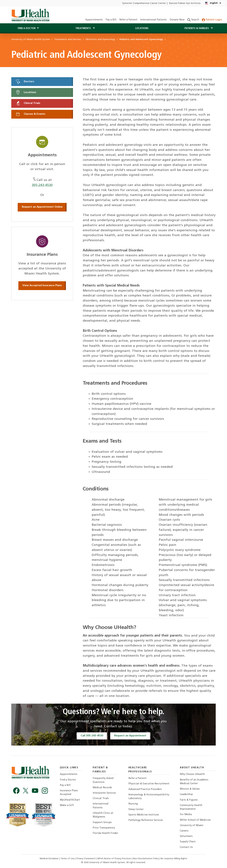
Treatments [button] (83, 28)
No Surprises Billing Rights (174, 859)
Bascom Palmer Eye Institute (185, 3)
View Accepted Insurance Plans (42, 286)
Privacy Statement (86, 859)
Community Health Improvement (191, 807)
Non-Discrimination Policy (146, 859)
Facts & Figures (189, 800)
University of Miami (192, 826)
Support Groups (102, 822)
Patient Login (212, 20)
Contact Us (186, 847)
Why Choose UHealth (192, 774)
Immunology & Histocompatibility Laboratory (149, 797)
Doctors (25, 82)
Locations (142, 28)
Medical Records (102, 788)
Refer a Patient (128, 20)
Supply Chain (188, 842)
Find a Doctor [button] (27, 28)
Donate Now (177, 20)
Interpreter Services (104, 793)
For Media (186, 815)
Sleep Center (136, 809)
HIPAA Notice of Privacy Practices (114, 859)
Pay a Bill (111, 20)
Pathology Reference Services (146, 820)
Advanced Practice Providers (145, 789)
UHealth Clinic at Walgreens (103, 815)
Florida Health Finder (105, 833)
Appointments (94, 20)
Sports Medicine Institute (144, 815)
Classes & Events (30, 114)
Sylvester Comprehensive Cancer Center (144, 3)
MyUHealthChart (70, 800)
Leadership (186, 794)
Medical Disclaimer (50, 859)
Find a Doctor (68, 780)
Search (193, 20)
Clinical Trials (28, 103)
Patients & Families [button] (197, 28)
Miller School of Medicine (195, 820)
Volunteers (186, 836)
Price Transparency (104, 828)
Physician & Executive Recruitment (149, 784)
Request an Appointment (130, 736)
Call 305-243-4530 (92, 736)
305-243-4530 (42, 185)
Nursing (133, 804)
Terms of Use (68, 859)
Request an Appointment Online (42, 207)
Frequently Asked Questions (103, 780)
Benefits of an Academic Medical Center (194, 782)
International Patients (153, 20)
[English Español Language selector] (213, 3)
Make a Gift (67, 805)
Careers (184, 831)
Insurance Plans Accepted (69, 793)
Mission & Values (190, 789)
